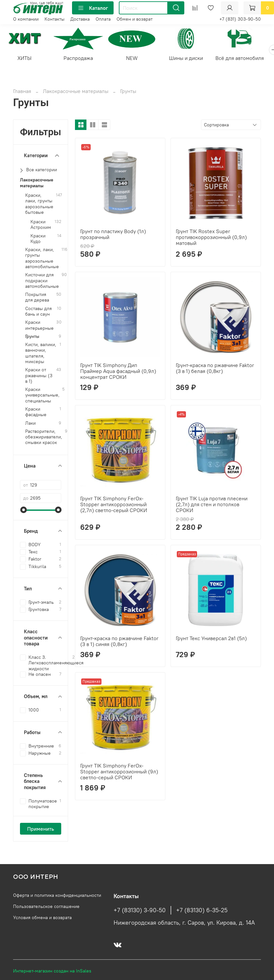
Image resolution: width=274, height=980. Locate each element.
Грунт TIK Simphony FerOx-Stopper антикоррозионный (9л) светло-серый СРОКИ (119, 772)
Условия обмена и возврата (42, 917)
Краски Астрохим (41, 226)
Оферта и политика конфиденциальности (57, 895)
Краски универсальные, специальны (42, 396)
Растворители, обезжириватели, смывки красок (44, 438)
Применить (41, 830)
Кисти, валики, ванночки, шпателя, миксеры (41, 354)
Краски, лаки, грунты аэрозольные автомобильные (42, 259)
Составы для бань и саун (38, 312)
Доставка (80, 19)
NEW (137, 59)
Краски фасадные (36, 413)
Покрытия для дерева (37, 298)
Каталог (93, 8)
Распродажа (81, 59)
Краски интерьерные (39, 326)
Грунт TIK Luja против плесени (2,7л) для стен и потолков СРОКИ (212, 505)
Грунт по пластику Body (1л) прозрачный (113, 235)
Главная (22, 92)
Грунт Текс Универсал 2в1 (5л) (211, 639)
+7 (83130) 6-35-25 (202, 910)
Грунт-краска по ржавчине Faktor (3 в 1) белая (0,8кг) (215, 369)
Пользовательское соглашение (46, 906)
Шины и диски (193, 59)
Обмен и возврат (135, 19)
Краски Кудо (38, 239)
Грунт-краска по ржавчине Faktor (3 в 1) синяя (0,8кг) (119, 642)
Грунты (32, 337)
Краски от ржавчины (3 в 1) (39, 377)
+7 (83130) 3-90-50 (140, 910)
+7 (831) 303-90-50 (240, 19)
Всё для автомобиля (248, 59)
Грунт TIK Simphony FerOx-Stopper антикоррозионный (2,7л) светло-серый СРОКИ (114, 505)
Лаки (30, 424)
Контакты (55, 19)
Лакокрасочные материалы (76, 92)
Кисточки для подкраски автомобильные (42, 282)
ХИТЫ (25, 59)
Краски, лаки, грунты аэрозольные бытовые (39, 205)
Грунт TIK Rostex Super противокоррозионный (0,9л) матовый (211, 238)
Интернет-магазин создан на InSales (52, 971)
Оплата (103, 19)
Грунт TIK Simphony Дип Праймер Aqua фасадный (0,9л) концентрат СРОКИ (118, 372)
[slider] (23, 511)
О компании (26, 19)
